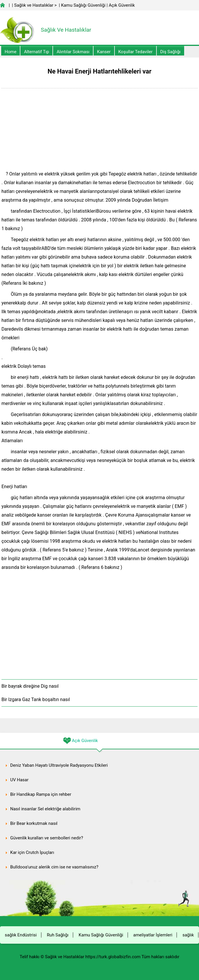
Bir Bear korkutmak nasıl (34, 823)
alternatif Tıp (36, 52)
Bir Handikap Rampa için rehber (41, 794)
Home (10, 52)
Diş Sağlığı (170, 52)
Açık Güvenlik (122, 5)
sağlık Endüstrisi (21, 935)
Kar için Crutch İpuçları (32, 852)
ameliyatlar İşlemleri (153, 935)
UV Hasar (19, 780)
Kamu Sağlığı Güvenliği (83, 5)
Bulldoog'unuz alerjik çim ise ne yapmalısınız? (54, 867)
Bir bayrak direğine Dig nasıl (30, 686)
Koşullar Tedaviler (135, 52)
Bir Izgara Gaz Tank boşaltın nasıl (36, 699)
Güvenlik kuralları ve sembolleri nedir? (47, 838)
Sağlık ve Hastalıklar (34, 5)
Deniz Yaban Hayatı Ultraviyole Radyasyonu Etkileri (59, 765)
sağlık (188, 935)
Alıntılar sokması (73, 52)
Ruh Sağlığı (58, 935)
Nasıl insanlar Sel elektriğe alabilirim (45, 809)
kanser (104, 52)
